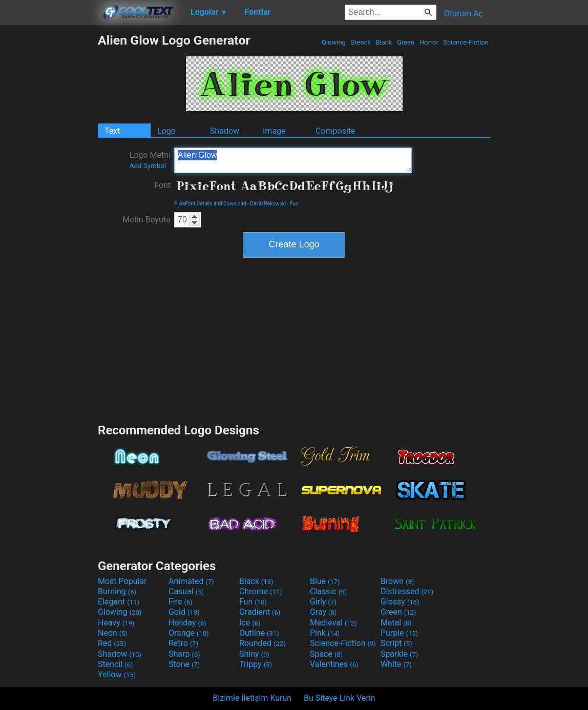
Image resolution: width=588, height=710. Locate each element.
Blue (325, 581)
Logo (166, 131)
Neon (113, 633)
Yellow (117, 674)
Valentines (334, 664)
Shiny (254, 654)
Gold (184, 612)
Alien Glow (293, 160)
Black (384, 42)
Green (406, 42)
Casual (186, 591)
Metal (396, 623)
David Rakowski (268, 204)
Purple (399, 633)
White (396, 664)
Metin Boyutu (146, 220)
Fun (294, 204)
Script (396, 643)
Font (162, 185)
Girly (323, 602)
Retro (183, 643)
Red (112, 643)
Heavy (116, 623)
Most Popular (122, 581)
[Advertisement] (49, 186)
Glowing (334, 42)
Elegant (119, 602)
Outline (259, 633)
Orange (189, 633)
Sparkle (399, 654)
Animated (191, 581)
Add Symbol (148, 166)
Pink (325, 633)
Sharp (184, 654)
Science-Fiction (466, 42)
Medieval (333, 623)
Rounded (262, 643)
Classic (328, 591)
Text (112, 131)
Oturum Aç (464, 14)
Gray (323, 612)
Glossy (400, 602)
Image (274, 131)
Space (326, 654)
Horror (429, 42)
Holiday (187, 623)
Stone (184, 664)
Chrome (261, 591)
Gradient (260, 612)
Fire (181, 602)
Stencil (361, 42)
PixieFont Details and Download (210, 204)
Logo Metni (150, 160)
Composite (335, 131)
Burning (117, 591)
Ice (250, 623)
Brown (397, 581)
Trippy (256, 664)
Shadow (225, 131)
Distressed (407, 591)
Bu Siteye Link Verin (340, 698)
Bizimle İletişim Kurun (252, 698)
